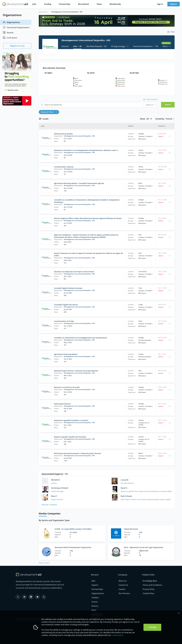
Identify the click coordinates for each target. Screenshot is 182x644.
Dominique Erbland (60, 488)
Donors (95, 606)
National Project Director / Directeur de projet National (76, 371)
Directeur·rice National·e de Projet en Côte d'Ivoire (74, 272)
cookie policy (117, 635)
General (65, 46)
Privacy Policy (149, 589)
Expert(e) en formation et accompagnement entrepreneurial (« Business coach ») (86, 150)
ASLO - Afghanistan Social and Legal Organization (144, 547)
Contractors (10, 38)
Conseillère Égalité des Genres (66, 305)
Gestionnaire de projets (63, 134)
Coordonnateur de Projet (64, 321)
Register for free (17, 46)
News (99, 4)
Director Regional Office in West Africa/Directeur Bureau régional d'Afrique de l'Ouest (88, 218)
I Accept (152, 627)
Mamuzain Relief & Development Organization (73, 547)
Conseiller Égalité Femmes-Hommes (68, 288)
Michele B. (56, 480)
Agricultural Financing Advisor (66, 354)
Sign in (160, 4)
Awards (8, 33)
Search (168, 105)
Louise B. (125, 480)
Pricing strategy (120, 46)
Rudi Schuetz (126, 496)
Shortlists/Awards (96, 46)
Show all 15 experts (49, 505)
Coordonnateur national (64, 167)
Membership (115, 4)
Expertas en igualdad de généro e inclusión (71, 420)
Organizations (11, 22)
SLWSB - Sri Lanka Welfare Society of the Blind (73, 529)
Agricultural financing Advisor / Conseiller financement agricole (79, 183)
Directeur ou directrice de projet (67, 387)
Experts (95, 585)
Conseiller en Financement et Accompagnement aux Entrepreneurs (81, 338)
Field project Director (62, 404)
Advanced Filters (49, 112)
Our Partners (124, 593)
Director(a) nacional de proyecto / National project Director (78, 453)
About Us (123, 581)
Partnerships (65, 4)
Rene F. (54, 496)
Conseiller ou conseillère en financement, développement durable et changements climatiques (87, 201)
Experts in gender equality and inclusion (70, 437)
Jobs (34, 4)
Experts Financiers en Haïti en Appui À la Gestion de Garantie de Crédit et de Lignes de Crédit (88, 254)
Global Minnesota (131, 529)
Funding (48, 4)
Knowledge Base (150, 581)
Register (174, 4)
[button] (50, 112)
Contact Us (123, 585)
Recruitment (84, 4)
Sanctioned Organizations (16, 27)
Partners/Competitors (146, 46)
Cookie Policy (148, 593)
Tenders (95, 598)
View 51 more (44, 563)
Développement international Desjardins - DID (79, 136)
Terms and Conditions (152, 585)
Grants (95, 602)
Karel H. (124, 488)
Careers (122, 589)
